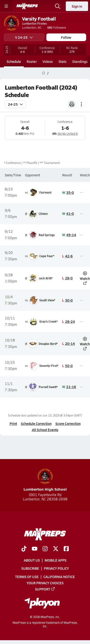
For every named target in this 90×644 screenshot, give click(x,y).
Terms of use (27, 576)
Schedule (14, 61)
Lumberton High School (45, 480)
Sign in (77, 6)
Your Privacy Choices (45, 583)
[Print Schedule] (72, 104)
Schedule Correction (36, 423)
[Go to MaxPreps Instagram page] (45, 549)
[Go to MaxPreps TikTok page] (24, 549)
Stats (63, 61)
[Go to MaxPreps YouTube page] (35, 549)
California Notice (59, 576)
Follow (66, 37)
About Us (32, 560)
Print (13, 423)
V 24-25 (24, 37)
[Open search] (58, 6)
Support (45, 589)
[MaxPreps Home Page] (44, 73)
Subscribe (30, 568)
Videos (48, 61)
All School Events (45, 430)
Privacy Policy (56, 568)
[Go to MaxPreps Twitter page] (56, 549)
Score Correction (68, 423)
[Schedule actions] (81, 104)
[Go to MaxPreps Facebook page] (66, 549)
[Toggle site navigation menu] (6, 6)
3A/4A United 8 (67, 134)
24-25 (15, 104)
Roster (32, 61)
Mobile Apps (56, 560)
